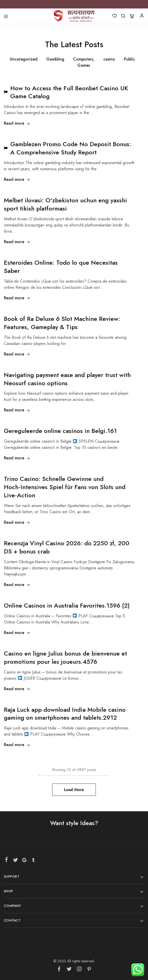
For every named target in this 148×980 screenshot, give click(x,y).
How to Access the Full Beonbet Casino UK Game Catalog (69, 92)
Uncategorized (24, 59)
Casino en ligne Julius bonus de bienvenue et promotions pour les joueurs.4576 (65, 657)
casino (109, 59)
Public (129, 59)
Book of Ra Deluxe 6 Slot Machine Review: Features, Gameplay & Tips (62, 323)
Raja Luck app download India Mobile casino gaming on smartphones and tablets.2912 (65, 714)
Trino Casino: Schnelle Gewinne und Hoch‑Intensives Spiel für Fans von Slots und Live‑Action (65, 487)
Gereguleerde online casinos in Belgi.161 (60, 431)
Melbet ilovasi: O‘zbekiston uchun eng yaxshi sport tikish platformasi (65, 204)
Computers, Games (84, 62)
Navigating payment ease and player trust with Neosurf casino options (67, 379)
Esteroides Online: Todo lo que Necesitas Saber (61, 267)
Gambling (55, 59)
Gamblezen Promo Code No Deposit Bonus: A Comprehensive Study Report (71, 148)
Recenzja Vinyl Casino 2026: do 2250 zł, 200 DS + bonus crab (67, 547)
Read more (17, 123)
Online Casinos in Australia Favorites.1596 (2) (67, 605)
